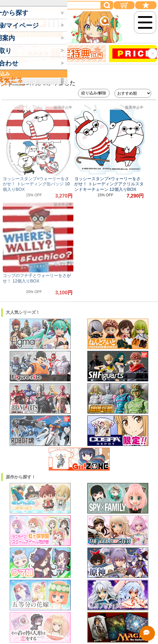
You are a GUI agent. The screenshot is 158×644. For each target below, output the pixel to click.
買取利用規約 (80, 609)
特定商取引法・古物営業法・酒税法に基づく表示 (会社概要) (80, 574)
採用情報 (80, 588)
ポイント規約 (80, 602)
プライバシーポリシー (80, 616)
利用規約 (80, 595)
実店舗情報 (80, 581)
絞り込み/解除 (94, 93)
